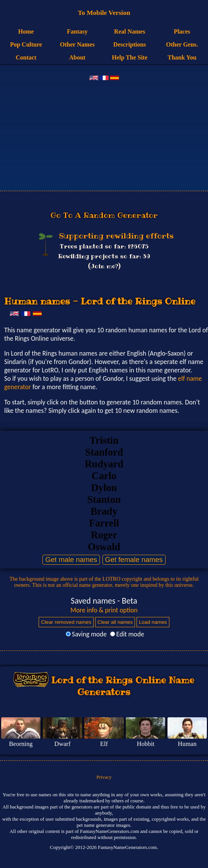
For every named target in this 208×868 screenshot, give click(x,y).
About (77, 57)
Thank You (182, 57)
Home (26, 31)
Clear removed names (66, 622)
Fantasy (77, 31)
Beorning (21, 744)
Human (187, 744)
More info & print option (104, 610)
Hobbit (146, 744)
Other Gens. (182, 44)
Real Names (129, 31)
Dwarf (62, 744)
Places (182, 31)
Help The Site (129, 57)
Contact (26, 57)
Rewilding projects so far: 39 (104, 256)
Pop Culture (26, 44)
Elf (104, 744)
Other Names (77, 44)
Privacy (104, 777)
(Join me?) (104, 266)
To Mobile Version (104, 13)
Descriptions (129, 44)
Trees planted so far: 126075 (104, 246)
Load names (153, 622)
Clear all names (115, 622)
